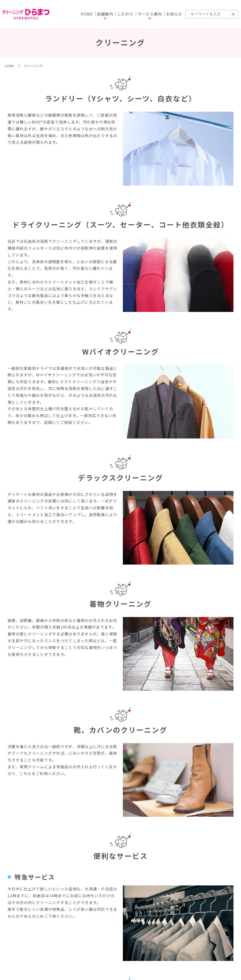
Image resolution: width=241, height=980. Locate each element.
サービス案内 (150, 14)
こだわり (125, 14)
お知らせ (174, 14)
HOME (87, 14)
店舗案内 (105, 14)
